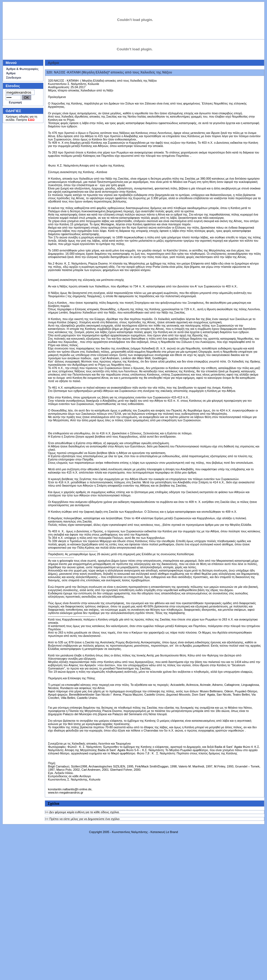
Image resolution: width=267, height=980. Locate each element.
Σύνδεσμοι (14, 78)
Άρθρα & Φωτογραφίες (22, 69)
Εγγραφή (15, 102)
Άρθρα (11, 73)
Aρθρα (53, 63)
